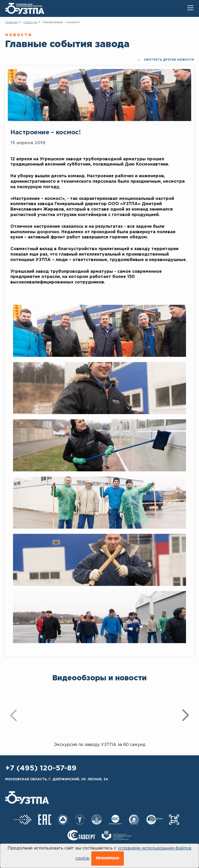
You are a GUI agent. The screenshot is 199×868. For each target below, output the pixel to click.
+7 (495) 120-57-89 (41, 768)
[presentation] (13, 715)
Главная (12, 22)
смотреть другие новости (166, 60)
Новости (30, 22)
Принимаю (108, 858)
